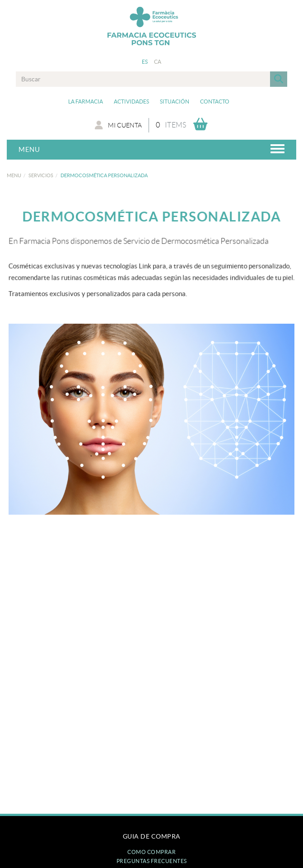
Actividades (131, 101)
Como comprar (151, 852)
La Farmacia (86, 101)
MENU (14, 175)
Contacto (215, 101)
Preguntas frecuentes (152, 861)
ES (145, 62)
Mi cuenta (118, 125)
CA (158, 62)
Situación (175, 101)
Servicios (41, 175)
